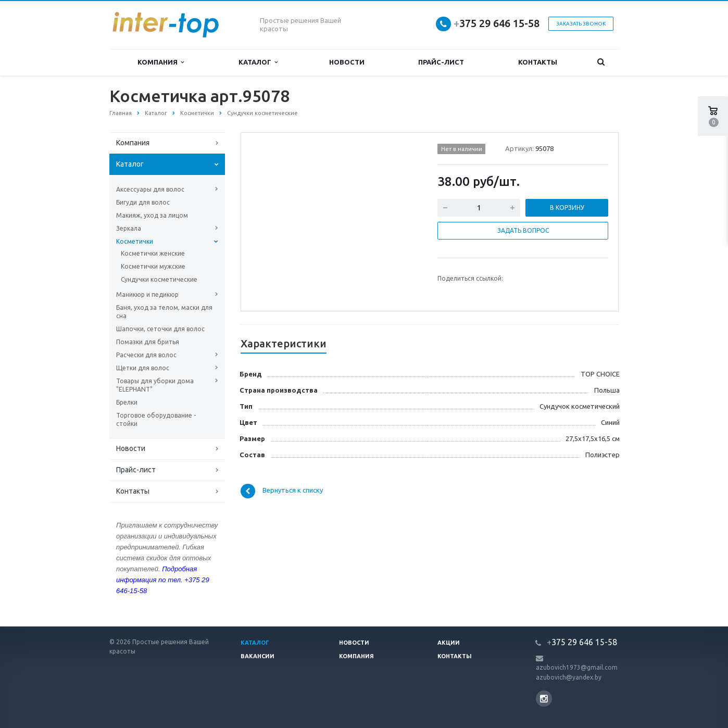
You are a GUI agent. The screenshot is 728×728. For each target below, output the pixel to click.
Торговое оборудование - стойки (156, 419)
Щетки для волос (143, 368)
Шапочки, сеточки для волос (160, 329)
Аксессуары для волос (150, 189)
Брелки (127, 402)
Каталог (258, 62)
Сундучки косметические (159, 279)
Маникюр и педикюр (147, 294)
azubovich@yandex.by (569, 677)
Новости (347, 62)
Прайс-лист (441, 62)
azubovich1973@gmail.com (577, 667)
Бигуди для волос (143, 202)
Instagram (544, 699)
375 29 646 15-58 (497, 23)
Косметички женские (153, 253)
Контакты (538, 62)
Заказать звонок (581, 24)
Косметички (135, 241)
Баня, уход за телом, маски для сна (164, 312)
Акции (449, 643)
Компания (161, 62)
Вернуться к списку (282, 491)
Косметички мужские (153, 266)
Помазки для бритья (148, 342)
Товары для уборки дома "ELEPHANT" (155, 385)
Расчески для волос (146, 355)
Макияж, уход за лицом (152, 215)
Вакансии (258, 656)
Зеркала (129, 228)
